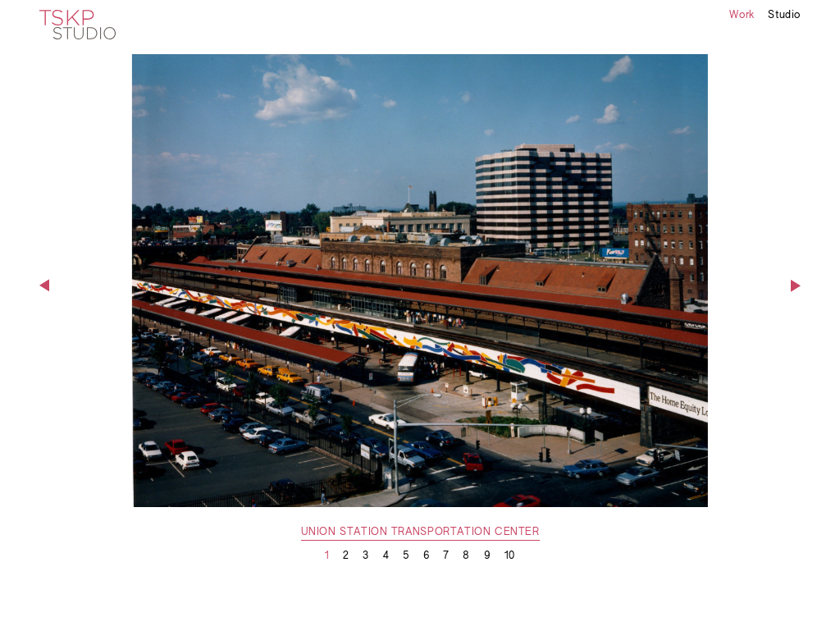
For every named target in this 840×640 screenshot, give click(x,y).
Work (742, 16)
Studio (784, 16)
